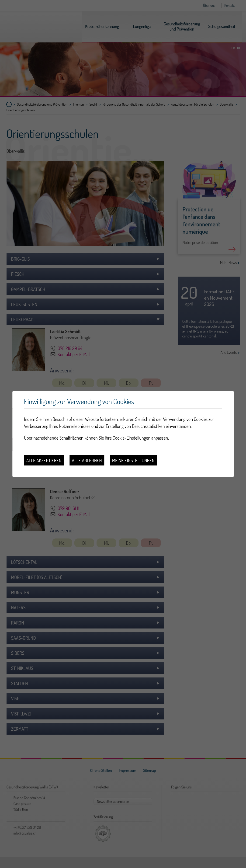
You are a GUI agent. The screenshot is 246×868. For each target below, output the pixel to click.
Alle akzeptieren (44, 460)
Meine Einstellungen (133, 460)
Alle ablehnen (87, 460)
